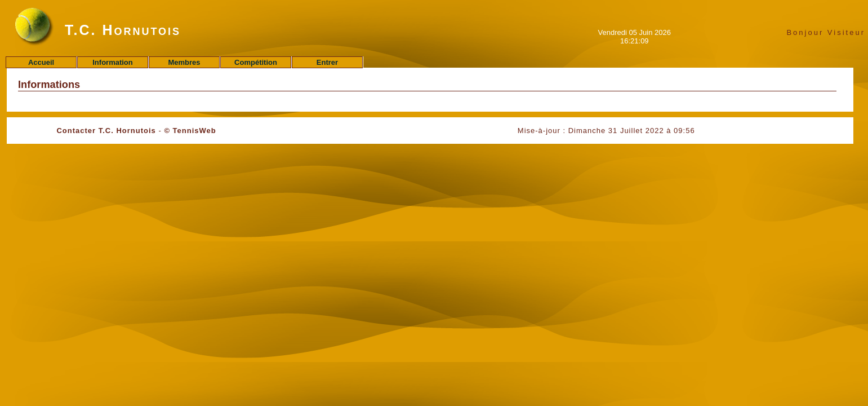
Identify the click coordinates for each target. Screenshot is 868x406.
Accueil (41, 62)
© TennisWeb (190, 131)
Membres (184, 62)
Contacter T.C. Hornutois (106, 131)
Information (113, 62)
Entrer (327, 62)
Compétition (256, 62)
